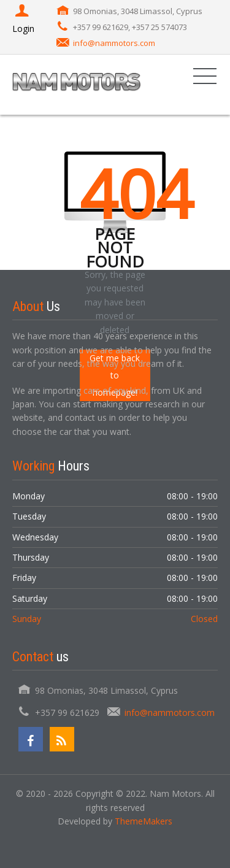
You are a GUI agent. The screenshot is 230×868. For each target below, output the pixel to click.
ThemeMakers (144, 821)
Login (23, 20)
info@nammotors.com (114, 43)
